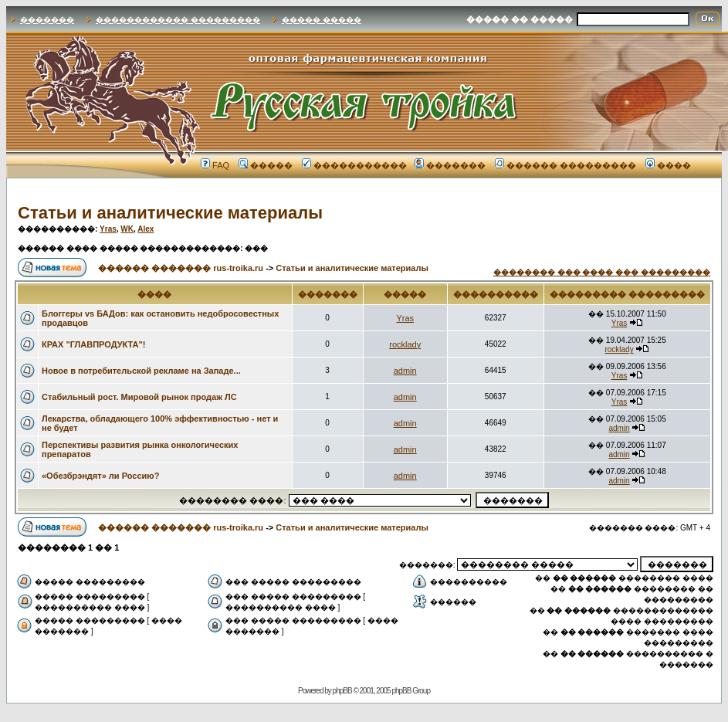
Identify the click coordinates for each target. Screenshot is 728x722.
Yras (108, 229)
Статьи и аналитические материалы (170, 213)
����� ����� (322, 20)
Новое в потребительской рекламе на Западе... (141, 371)
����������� (354, 165)
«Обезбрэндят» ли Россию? (100, 476)
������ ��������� (565, 165)
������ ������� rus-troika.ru (181, 268)
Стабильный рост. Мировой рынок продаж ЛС (139, 397)
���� (668, 165)
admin (405, 371)
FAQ (215, 165)
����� (266, 165)
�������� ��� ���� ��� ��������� (602, 272)
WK (127, 229)
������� (47, 20)
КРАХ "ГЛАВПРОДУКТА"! (93, 344)
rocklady (405, 344)
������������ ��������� (178, 20)
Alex (146, 229)
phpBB (342, 691)
